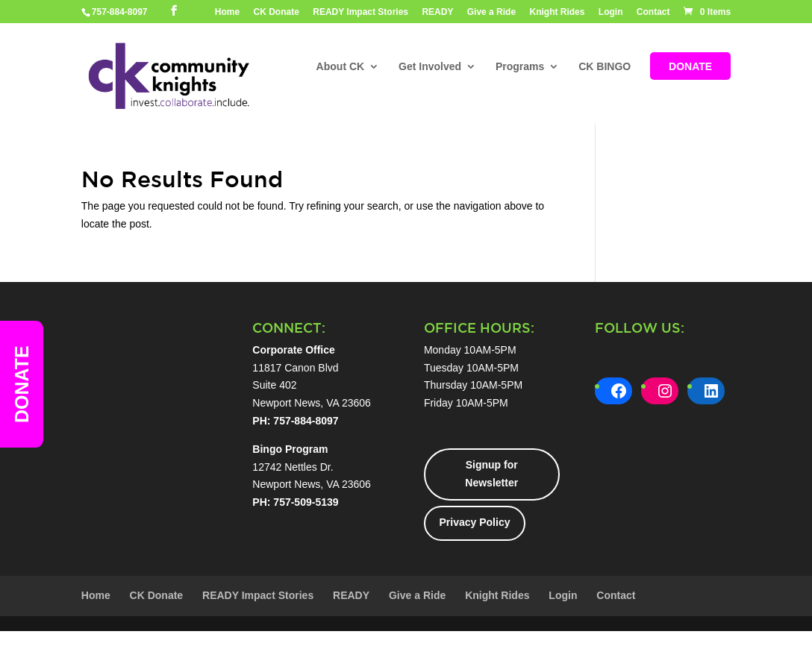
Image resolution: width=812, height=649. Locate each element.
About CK (341, 68)
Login (611, 12)
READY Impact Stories (360, 12)
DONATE (690, 68)
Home (227, 12)
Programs (520, 68)
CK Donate (277, 12)
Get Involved (430, 68)
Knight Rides (557, 12)
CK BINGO (605, 68)
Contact (653, 12)
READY (437, 12)
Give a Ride (491, 12)
